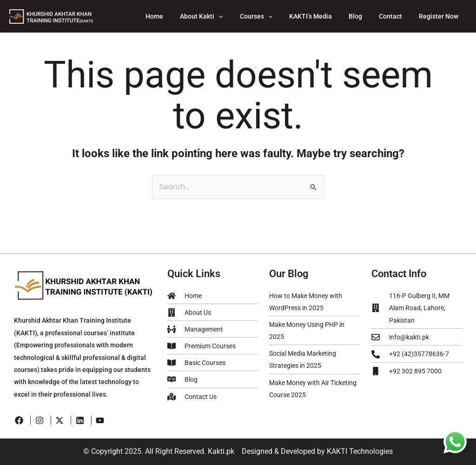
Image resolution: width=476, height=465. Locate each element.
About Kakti (222, 16)
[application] (239, 16)
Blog (365, 16)
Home (178, 16)
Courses (273, 16)
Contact (396, 16)
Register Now (440, 16)
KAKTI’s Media (324, 16)
